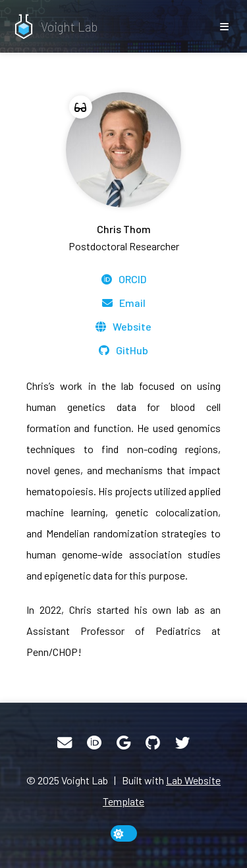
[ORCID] (124, 279)
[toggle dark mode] (124, 833)
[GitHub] (123, 350)
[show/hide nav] (224, 26)
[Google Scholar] (123, 743)
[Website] (123, 327)
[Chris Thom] (123, 173)
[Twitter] (182, 743)
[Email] (124, 303)
